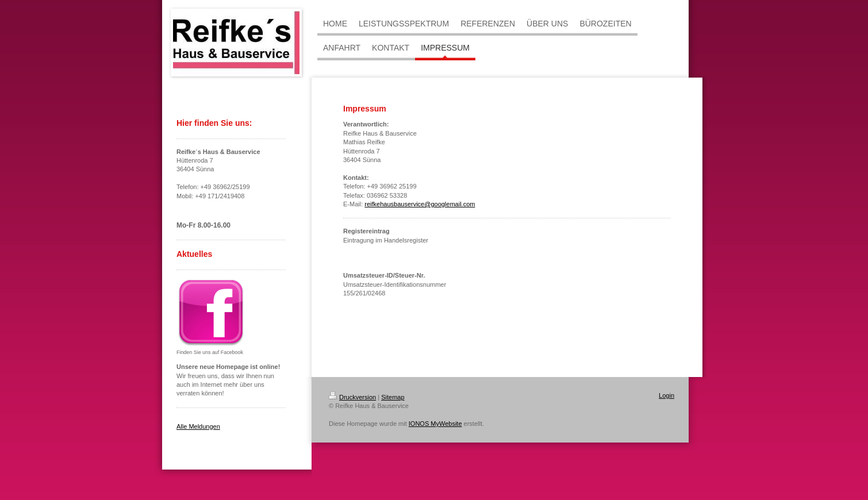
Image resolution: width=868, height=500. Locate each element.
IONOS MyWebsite (435, 424)
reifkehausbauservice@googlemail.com (420, 204)
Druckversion (352, 397)
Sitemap (393, 397)
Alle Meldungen (198, 426)
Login (667, 395)
